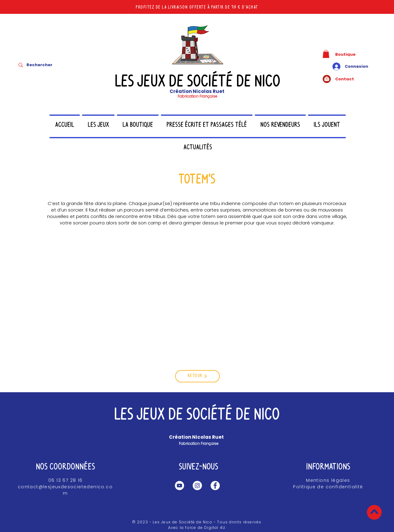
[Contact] (352, 79)
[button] (326, 54)
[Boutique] (352, 54)
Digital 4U (215, 528)
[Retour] (197, 376)
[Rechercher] (50, 65)
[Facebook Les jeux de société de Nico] (215, 486)
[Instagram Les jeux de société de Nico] (197, 486)
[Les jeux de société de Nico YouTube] (179, 486)
